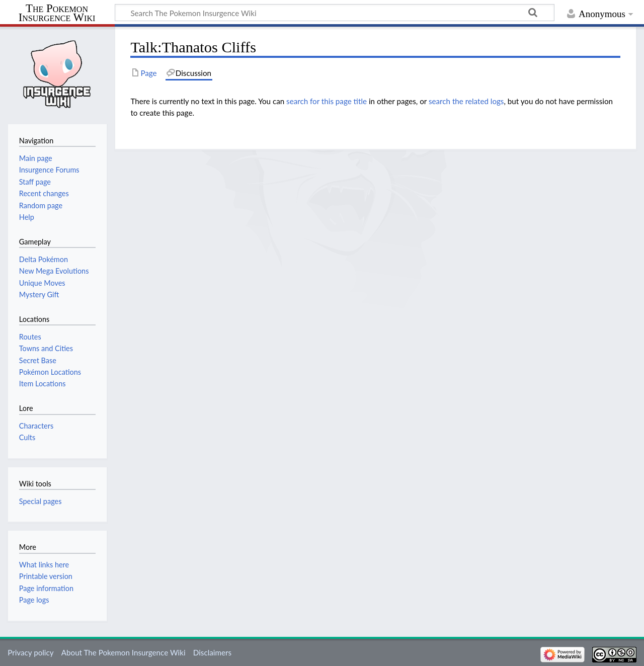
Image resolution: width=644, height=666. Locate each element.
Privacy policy (30, 652)
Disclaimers (212, 652)
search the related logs (466, 101)
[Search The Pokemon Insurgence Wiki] (335, 13)
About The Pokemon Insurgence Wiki (124, 652)
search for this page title (327, 101)
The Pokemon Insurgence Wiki (57, 13)
